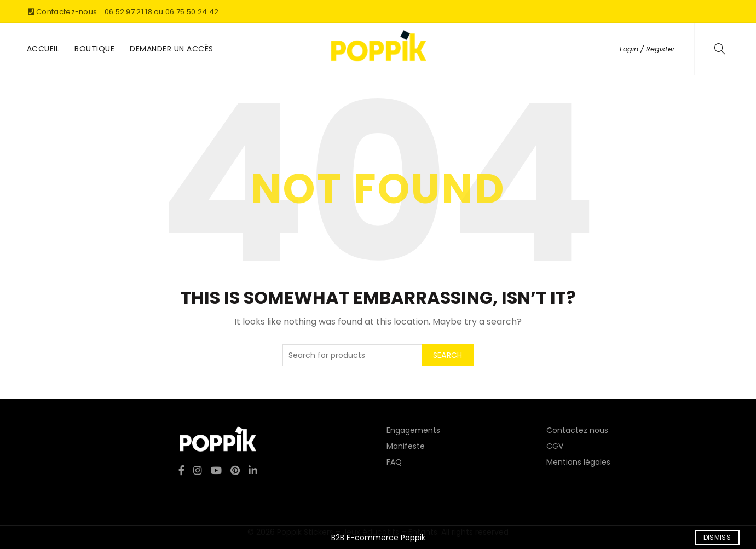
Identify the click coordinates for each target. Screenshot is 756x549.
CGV (555, 446)
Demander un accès (172, 49)
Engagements (413, 430)
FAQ (394, 462)
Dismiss (717, 537)
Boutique (94, 49)
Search (448, 355)
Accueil (43, 49)
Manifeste (406, 446)
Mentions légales (578, 462)
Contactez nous (577, 430)
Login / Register (647, 49)
